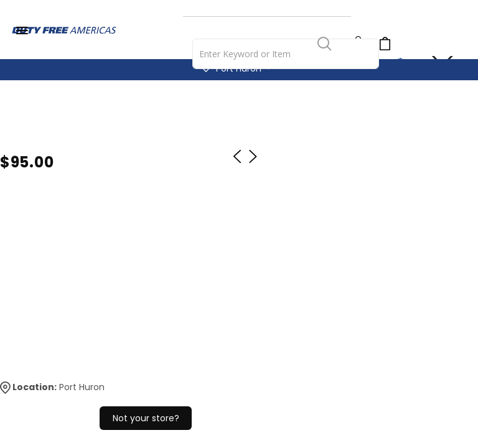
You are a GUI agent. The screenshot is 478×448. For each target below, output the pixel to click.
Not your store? (146, 418)
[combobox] (286, 54)
